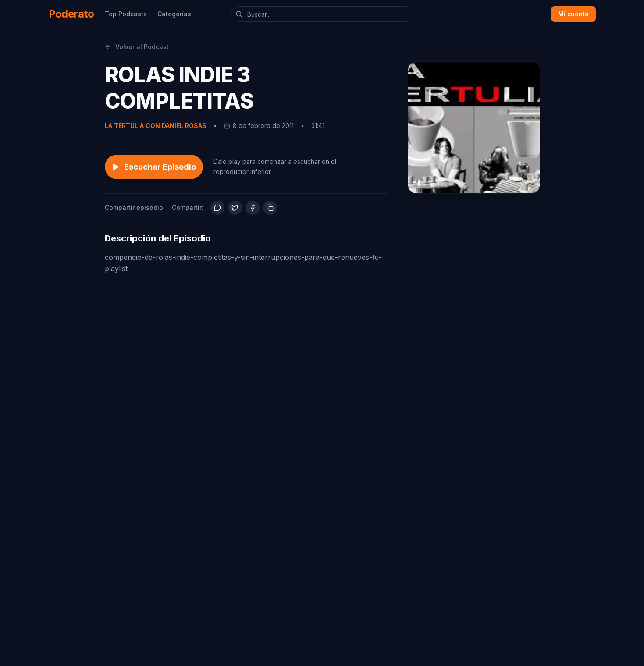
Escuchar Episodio (154, 167)
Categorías (174, 14)
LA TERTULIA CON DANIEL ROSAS (156, 126)
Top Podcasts (126, 14)
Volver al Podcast (137, 47)
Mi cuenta (573, 14)
